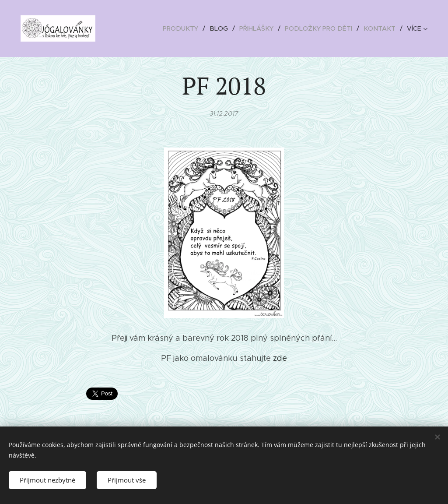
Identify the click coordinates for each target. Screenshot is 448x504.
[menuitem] (189, 28)
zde (280, 358)
